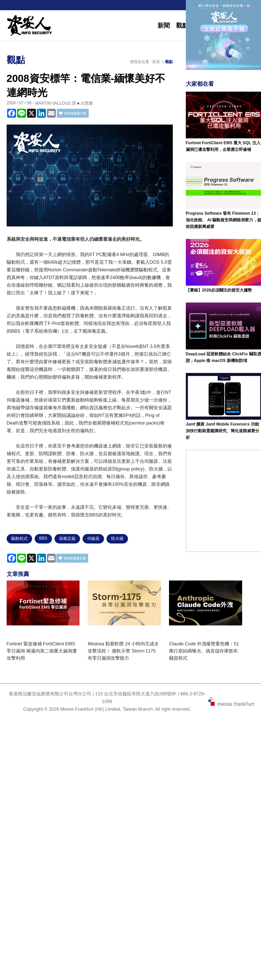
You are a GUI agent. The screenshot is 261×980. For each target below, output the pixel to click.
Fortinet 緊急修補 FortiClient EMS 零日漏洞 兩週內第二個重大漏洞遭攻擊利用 (42, 651)
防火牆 (117, 539)
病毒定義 (67, 539)
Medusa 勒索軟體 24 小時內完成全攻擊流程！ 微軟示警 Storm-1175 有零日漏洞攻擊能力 (123, 651)
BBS (43, 538)
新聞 (164, 25)
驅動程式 (19, 539)
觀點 (182, 25)
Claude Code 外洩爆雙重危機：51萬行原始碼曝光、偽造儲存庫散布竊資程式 (204, 651)
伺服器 (93, 539)
